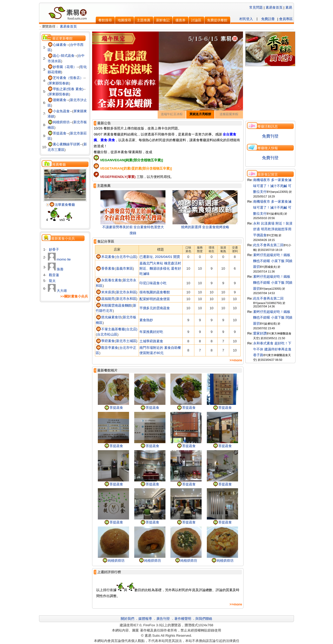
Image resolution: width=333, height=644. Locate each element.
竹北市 (108, 311)
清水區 (56, 61)
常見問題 (256, 7)
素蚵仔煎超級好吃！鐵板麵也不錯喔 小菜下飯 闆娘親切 (273, 261)
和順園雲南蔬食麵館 (114, 305)
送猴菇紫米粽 (229, 114)
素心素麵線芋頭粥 (64, 144)
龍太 (52, 281)
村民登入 (246, 19)
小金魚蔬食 (59, 111)
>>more (236, 360)
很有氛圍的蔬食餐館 (155, 292)
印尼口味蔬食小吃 (153, 283)
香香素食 (105, 268)
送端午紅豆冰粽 (172, 114)
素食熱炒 (146, 320)
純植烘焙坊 (59, 122)
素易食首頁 (274, 7)
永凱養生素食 (109, 280)
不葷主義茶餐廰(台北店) (117, 329)
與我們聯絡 (204, 619)
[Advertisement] (65, 341)
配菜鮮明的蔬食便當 (155, 299)
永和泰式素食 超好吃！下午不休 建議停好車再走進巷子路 (272, 349)
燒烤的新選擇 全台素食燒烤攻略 (205, 227)
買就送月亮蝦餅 (200, 114)
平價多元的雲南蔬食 (155, 308)
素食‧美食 (108, 140)
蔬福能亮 (105, 299)
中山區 (131, 257)
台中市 (75, 45)
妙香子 (53, 249)
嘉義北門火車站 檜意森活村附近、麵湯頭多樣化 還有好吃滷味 (160, 268)
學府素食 (105, 341)
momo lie (59, 259)
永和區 (131, 292)
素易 (289, 7)
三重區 (59, 150)
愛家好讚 (260, 333)
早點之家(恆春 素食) (65, 89)
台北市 (121, 257)
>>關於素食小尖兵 (74, 296)
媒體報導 (145, 619)
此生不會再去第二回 (268, 245)
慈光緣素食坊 (109, 317)
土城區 (131, 341)
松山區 (112, 334)
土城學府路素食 (151, 341)
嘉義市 (121, 268)
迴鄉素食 (57, 100)
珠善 (56, 269)
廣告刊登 (163, 619)
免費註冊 (268, 19)
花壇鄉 (56, 72)
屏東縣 (54, 83)
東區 (130, 268)
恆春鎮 (64, 83)
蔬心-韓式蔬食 (61, 56)
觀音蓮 (53, 275)
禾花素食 (105, 257)
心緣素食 (57, 45)
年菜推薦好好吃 (151, 332)
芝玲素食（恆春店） (66, 78)
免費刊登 (270, 136)
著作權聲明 (183, 619)
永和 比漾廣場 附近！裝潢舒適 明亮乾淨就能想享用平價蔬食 (273, 229)
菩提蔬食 (57, 133)
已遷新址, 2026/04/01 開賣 (160, 257)
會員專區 (286, 19)
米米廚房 (105, 292)
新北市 (75, 100)
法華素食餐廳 (62, 205)
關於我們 (127, 619)
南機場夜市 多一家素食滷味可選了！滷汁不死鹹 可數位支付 (272, 186)
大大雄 (57, 291)
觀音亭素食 (107, 348)
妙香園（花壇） (62, 67)
